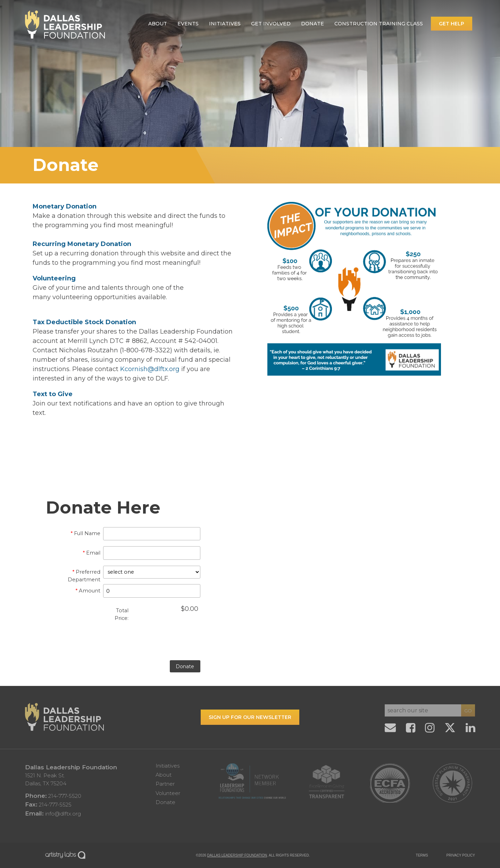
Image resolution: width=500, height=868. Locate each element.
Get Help (452, 24)
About (158, 24)
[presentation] (134, 646)
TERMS (422, 855)
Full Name (85, 533)
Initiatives (225, 24)
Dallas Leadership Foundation (237, 855)
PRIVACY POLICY (461, 855)
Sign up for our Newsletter (250, 717)
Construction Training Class (379, 24)
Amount (88, 591)
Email (91, 553)
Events (188, 24)
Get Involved (271, 24)
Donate (312, 24)
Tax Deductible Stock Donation (84, 322)
